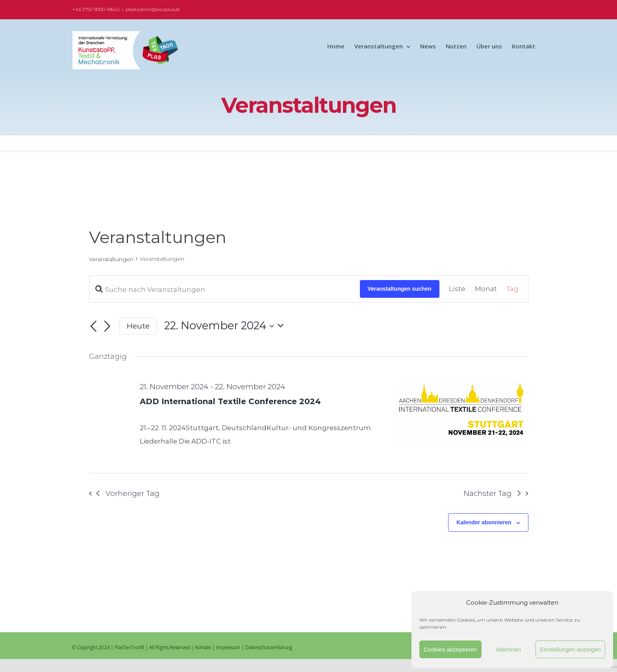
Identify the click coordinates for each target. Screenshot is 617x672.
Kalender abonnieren (484, 522)
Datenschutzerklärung (269, 647)
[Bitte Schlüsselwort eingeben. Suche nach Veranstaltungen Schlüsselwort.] (225, 290)
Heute (138, 326)
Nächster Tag (492, 493)
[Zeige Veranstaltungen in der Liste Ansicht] (457, 289)
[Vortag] (94, 327)
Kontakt (203, 647)
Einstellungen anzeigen (570, 649)
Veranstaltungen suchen (400, 289)
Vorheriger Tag (128, 493)
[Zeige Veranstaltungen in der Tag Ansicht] (512, 289)
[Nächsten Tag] (107, 327)
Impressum (228, 647)
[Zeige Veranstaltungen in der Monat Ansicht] (486, 289)
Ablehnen (509, 649)
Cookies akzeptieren (450, 649)
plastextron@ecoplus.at (153, 9)
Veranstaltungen (111, 259)
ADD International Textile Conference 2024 (230, 401)
